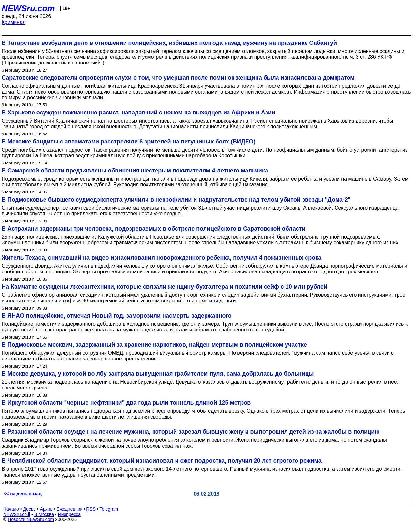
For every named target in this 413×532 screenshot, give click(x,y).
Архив (46, 509)
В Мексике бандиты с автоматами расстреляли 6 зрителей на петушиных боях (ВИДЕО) (129, 142)
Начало (11, 509)
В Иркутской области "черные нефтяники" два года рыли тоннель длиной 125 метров (126, 403)
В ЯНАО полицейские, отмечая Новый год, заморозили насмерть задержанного (117, 316)
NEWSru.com (28, 8)
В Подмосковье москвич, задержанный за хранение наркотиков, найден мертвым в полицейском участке (154, 345)
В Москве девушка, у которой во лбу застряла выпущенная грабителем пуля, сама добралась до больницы (158, 374)
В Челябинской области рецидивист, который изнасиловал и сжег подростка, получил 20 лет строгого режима (162, 461)
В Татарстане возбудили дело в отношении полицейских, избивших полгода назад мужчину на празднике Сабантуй (169, 43)
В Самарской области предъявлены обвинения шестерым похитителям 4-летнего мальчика (135, 171)
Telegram (109, 509)
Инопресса (70, 514)
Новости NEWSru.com (31, 519)
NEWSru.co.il (17, 514)
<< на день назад (23, 494)
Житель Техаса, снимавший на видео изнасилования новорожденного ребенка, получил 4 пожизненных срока (161, 258)
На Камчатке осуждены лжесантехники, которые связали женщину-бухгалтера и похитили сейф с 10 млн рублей (164, 287)
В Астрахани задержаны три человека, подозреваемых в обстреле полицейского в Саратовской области (154, 229)
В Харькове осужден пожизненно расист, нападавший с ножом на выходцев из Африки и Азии (138, 113)
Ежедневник (70, 509)
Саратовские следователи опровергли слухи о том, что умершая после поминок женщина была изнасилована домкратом (178, 78)
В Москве (44, 514)
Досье (29, 509)
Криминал (14, 22)
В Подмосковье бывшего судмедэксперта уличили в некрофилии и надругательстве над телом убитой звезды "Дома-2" (176, 200)
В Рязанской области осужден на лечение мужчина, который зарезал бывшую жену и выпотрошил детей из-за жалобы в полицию (191, 432)
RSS (91, 509)
